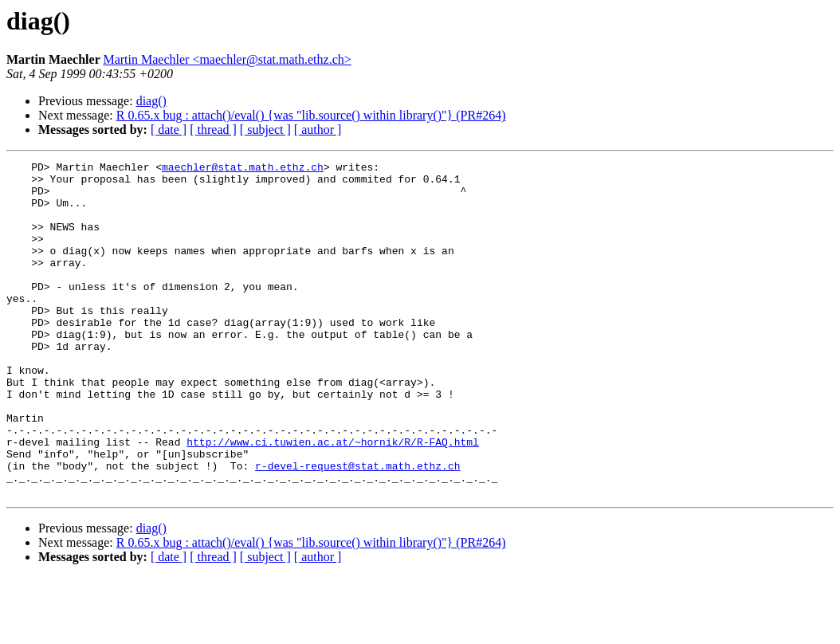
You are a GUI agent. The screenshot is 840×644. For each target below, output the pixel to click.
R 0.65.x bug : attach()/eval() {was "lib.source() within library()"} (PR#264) (311, 115)
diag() (151, 101)
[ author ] (318, 130)
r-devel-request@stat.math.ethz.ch (357, 528)
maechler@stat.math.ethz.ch (243, 169)
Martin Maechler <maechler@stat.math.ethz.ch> (227, 59)
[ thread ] (213, 130)
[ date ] (169, 130)
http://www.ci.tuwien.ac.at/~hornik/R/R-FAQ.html (333, 499)
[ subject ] (265, 130)
